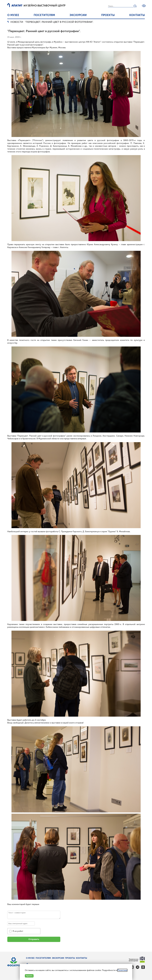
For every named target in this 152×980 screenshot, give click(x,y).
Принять (29, 976)
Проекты (108, 15)
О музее (13, 15)
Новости (17, 22)
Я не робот (18, 931)
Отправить (34, 939)
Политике (122, 970)
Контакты (137, 15)
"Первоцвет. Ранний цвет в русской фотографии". (59, 22)
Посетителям (44, 15)
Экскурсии (78, 15)
